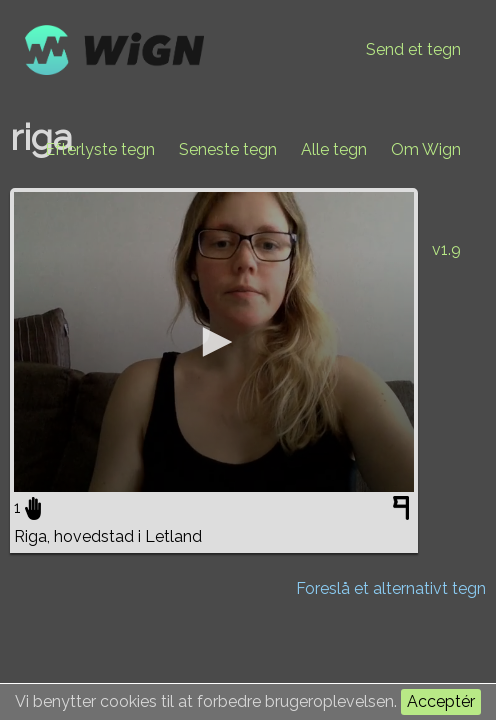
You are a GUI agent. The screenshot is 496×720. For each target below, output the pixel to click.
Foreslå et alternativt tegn (391, 588)
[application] (214, 342)
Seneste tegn (228, 149)
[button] (214, 342)
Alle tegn (334, 149)
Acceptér (441, 701)
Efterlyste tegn (100, 149)
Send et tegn (413, 49)
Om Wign (426, 149)
